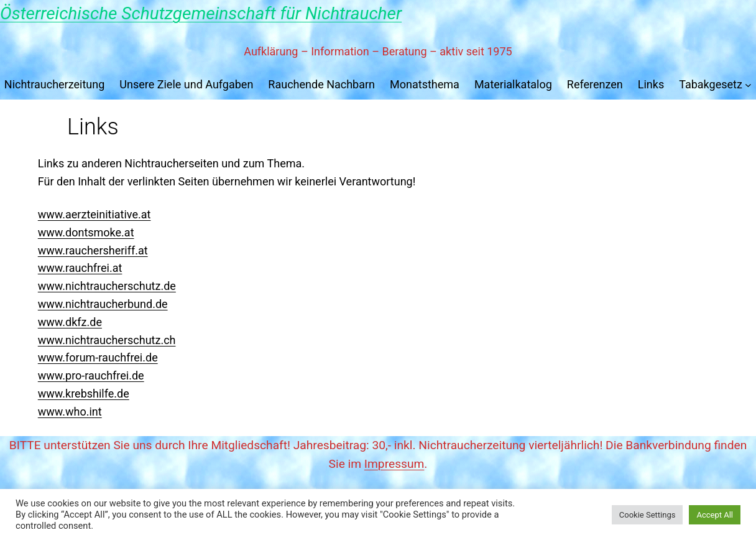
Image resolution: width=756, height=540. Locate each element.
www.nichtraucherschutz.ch (107, 340)
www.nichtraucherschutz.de (107, 286)
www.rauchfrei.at (80, 268)
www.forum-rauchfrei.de (98, 357)
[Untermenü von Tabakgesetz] (748, 85)
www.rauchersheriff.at (93, 250)
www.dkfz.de (70, 322)
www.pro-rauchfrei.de (91, 375)
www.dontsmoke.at (86, 232)
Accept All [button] (715, 515)
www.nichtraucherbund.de (103, 304)
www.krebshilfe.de (84, 393)
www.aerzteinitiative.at (94, 214)
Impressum (394, 464)
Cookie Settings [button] (648, 515)
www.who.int (70, 412)
